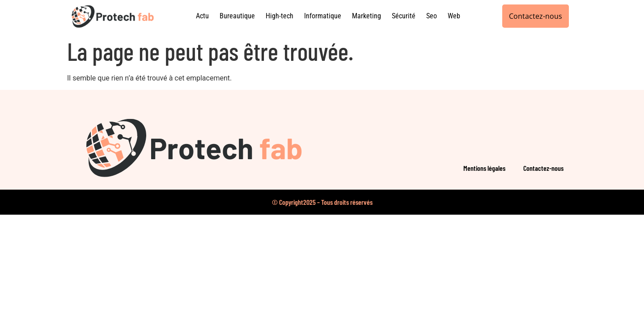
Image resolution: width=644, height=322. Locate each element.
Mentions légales (484, 168)
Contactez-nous (543, 168)
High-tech (280, 16)
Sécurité (404, 16)
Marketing (366, 16)
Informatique (323, 16)
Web (454, 16)
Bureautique (237, 16)
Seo (432, 16)
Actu (202, 16)
